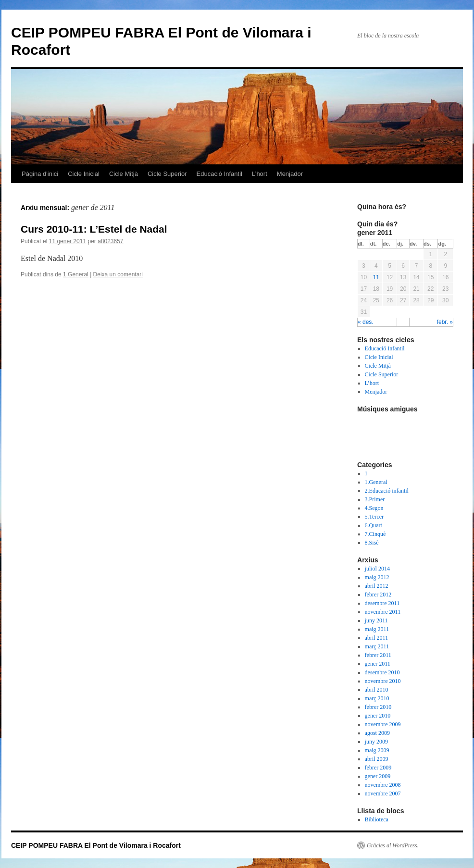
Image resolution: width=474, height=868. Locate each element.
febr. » (445, 322)
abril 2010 (377, 690)
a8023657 (110, 241)
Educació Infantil (219, 174)
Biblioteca (377, 819)
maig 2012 (377, 577)
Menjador (290, 174)
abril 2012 (377, 586)
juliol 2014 (377, 569)
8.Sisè (372, 543)
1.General (76, 274)
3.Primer (375, 499)
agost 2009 (377, 733)
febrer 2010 (378, 707)
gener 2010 (378, 716)
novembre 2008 (383, 785)
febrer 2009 (378, 768)
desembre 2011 (382, 603)
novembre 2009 (383, 724)
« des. (366, 322)
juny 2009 (376, 742)
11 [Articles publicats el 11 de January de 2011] (376, 277)
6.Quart (374, 525)
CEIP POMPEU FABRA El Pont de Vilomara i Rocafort (96, 845)
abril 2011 (377, 638)
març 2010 (377, 698)
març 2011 (377, 646)
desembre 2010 (382, 672)
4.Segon (374, 508)
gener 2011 (378, 664)
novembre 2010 (383, 681)
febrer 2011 (378, 655)
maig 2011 (377, 629)
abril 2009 (377, 759)
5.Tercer (374, 517)
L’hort (260, 174)
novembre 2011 (383, 612)
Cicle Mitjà (124, 174)
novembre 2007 (383, 794)
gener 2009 (378, 776)
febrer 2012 (378, 595)
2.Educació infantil (387, 491)
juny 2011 (376, 620)
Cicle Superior (167, 174)
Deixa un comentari (118, 274)
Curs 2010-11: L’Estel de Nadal (94, 229)
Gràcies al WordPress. (393, 845)
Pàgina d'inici (40, 174)
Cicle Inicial (84, 174)
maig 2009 (377, 750)
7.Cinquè (375, 534)
